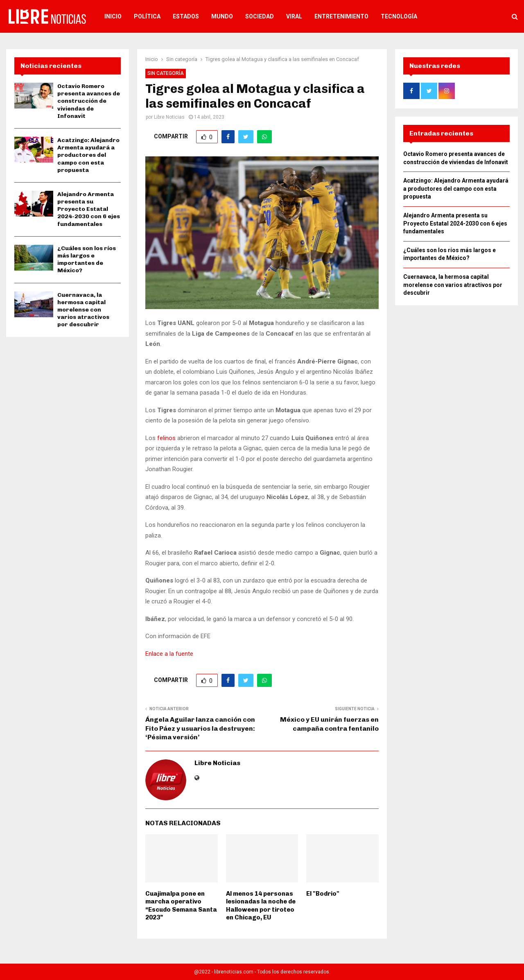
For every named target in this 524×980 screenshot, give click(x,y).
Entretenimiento (341, 16)
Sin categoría (166, 73)
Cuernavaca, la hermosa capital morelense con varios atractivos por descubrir (83, 310)
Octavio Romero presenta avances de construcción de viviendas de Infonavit (89, 101)
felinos (166, 438)
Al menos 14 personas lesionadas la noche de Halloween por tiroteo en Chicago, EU (261, 906)
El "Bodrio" (323, 894)
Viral (294, 16)
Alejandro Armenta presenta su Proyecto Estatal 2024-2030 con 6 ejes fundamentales (89, 209)
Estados (186, 16)
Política (147, 16)
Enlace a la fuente (169, 654)
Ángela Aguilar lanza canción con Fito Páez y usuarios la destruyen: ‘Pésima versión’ (200, 728)
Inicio (113, 16)
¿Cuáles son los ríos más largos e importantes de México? (87, 260)
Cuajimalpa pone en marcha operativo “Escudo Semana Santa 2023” (181, 906)
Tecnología (399, 16)
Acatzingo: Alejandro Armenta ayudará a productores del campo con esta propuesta (88, 155)
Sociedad (260, 16)
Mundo (222, 16)
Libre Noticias (169, 117)
